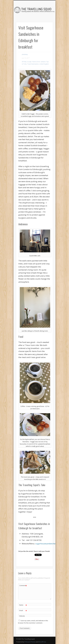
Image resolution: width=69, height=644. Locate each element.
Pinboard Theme (30, 642)
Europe (29, 62)
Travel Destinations (33, 64)
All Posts (24, 62)
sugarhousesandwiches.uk (47, 544)
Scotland (43, 62)
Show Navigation (47, 20)
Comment (23, 586)
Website (22, 616)
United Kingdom (44, 64)
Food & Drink (36, 62)
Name (23, 605)
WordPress (42, 642)
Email (23, 610)
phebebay (25, 54)
